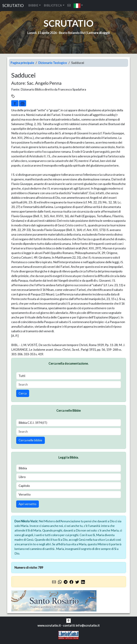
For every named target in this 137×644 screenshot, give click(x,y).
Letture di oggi (98, 33)
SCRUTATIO (13, 6)
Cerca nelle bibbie (30, 440)
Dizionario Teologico (53, 63)
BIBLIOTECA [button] (53, 5)
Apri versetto (27, 504)
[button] (78, 6)
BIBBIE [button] (33, 5)
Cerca (23, 393)
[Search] (69, 385)
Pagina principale (22, 63)
